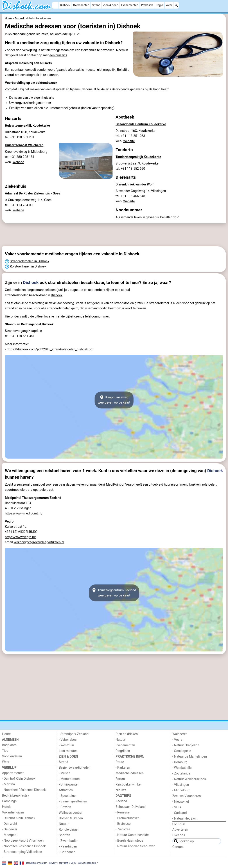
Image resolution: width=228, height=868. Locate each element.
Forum (120, 779)
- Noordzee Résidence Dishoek (24, 790)
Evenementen (130, 5)
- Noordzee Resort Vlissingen (23, 841)
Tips (5, 751)
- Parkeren (123, 768)
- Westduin (66, 745)
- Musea (64, 773)
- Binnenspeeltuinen (73, 801)
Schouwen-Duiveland (131, 807)
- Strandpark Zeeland (74, 734)
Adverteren (180, 830)
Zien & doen (111, 5)
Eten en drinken (127, 734)
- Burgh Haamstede (130, 841)
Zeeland (121, 801)
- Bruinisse (123, 824)
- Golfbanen (67, 852)
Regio (159, 5)
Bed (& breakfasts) (15, 796)
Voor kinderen (12, 756)
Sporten (64, 835)
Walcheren (180, 734)
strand (10, 308)
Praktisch (147, 5)
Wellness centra (70, 813)
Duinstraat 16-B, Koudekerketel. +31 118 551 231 (25, 135)
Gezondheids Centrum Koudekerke (141, 124)
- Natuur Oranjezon (186, 745)
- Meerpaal (10, 835)
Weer (169, 5)
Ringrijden (123, 751)
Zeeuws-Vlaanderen (187, 796)
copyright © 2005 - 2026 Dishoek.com (78, 863)
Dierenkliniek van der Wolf (135, 184)
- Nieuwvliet (181, 802)
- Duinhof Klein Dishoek (19, 779)
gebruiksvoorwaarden (36, 863)
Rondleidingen (69, 830)
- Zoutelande (181, 773)
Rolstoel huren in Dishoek (28, 266)
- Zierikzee (123, 829)
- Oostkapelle (182, 751)
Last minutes (68, 751)
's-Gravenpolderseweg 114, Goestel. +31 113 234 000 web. (28, 205)
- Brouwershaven (128, 818)
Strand (96, 5)
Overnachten (81, 5)
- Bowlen (65, 807)
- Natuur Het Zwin (185, 819)
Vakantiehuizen (13, 812)
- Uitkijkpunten (69, 785)
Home (6, 734)
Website (18, 162)
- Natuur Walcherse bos (189, 779)
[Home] (55, 5)
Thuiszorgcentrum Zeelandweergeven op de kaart (114, 593)
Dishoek (65, 5)
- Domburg (180, 762)
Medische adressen (130, 773)
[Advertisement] (114, 235)
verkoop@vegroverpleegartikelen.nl (39, 542)
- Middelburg (181, 790)
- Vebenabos (68, 740)
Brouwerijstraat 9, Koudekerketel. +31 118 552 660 (137, 166)
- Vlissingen (181, 785)
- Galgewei (9, 829)
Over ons (179, 835)
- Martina (8, 784)
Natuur (64, 824)
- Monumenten (69, 779)
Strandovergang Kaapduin (24, 331)
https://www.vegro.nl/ (21, 537)
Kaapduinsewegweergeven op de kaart (114, 400)
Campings (9, 801)
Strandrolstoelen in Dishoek (30, 261)
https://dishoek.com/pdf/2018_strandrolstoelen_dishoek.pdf (50, 349)
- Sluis (177, 807)
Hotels (7, 807)
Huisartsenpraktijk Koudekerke (27, 126)
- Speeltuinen (68, 796)
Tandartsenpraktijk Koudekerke (138, 157)
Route (120, 762)
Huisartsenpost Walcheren (24, 145)
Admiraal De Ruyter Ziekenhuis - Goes (33, 193)
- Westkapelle (182, 768)
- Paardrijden (68, 846)
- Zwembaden (69, 841)
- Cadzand (180, 813)
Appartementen (13, 773)
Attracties (66, 790)
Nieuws (121, 790)
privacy (53, 863)
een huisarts (58, 55)
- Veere (177, 740)
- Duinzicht (10, 824)
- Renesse (123, 812)
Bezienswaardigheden (74, 768)
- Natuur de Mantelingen (190, 757)
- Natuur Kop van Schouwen (135, 846)
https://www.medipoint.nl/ (24, 513)
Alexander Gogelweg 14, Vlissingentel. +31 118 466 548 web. (141, 196)
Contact (178, 847)
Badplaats (9, 745)
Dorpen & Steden (71, 818)
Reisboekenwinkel (129, 785)
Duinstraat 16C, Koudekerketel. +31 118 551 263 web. (136, 136)
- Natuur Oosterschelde (132, 835)
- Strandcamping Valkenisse (22, 852)
